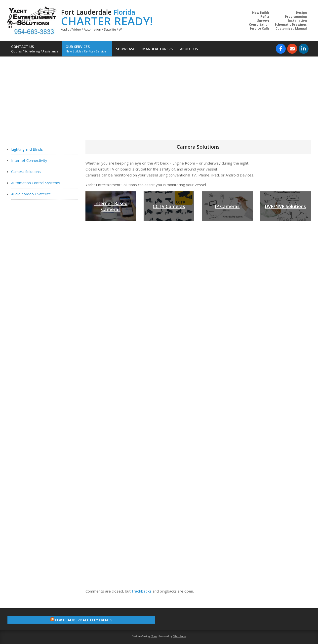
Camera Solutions (26, 172)
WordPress (179, 636)
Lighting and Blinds (27, 149)
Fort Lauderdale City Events (84, 620)
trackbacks (142, 591)
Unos (154, 636)
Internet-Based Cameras (111, 206)
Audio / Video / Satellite (31, 194)
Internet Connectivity (29, 160)
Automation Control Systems (36, 183)
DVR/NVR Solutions (285, 206)
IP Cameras (227, 206)
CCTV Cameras (169, 206)
